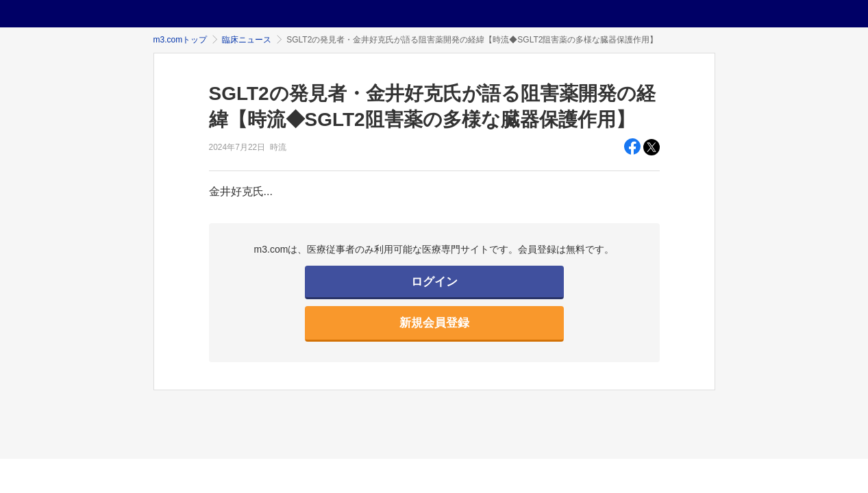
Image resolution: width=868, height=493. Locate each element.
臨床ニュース (247, 40)
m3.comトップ (181, 40)
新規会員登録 (434, 323)
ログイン (434, 282)
